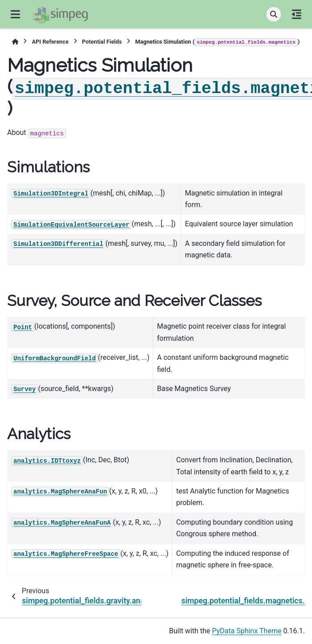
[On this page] (297, 14)
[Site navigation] (15, 14)
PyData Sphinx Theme (247, 631)
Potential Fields (102, 42)
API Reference (50, 42)
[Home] (15, 42)
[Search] (274, 14)
